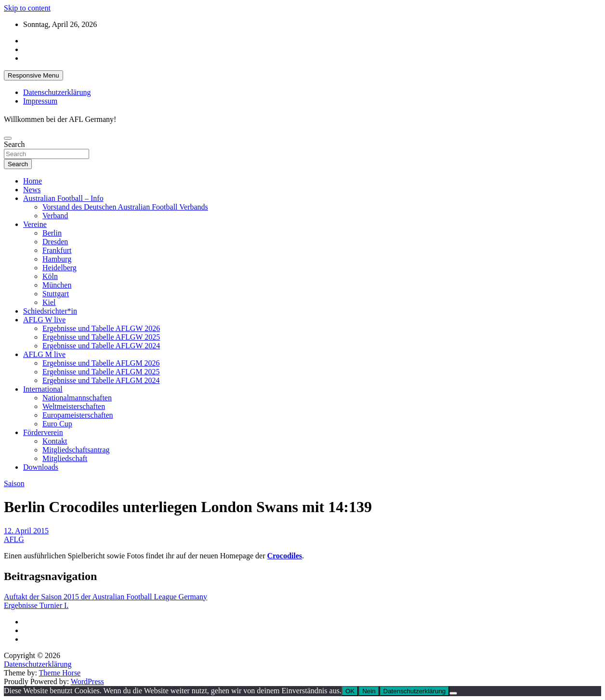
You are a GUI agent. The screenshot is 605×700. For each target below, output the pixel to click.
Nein (369, 691)
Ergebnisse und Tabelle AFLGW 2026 (101, 328)
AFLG (14, 539)
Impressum (40, 101)
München (57, 285)
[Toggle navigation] (8, 138)
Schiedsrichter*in (50, 311)
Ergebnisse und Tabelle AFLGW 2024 (101, 346)
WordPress (87, 681)
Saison (14, 483)
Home (33, 181)
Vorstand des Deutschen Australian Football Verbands (125, 207)
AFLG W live (44, 320)
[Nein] (453, 693)
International (43, 389)
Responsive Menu (33, 75)
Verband (55, 216)
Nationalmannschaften (77, 398)
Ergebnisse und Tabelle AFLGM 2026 (101, 363)
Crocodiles (285, 556)
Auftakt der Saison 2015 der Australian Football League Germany (105, 597)
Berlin (52, 233)
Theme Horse (60, 673)
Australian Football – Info (63, 198)
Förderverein (43, 432)
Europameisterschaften (78, 415)
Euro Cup (57, 424)
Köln (50, 276)
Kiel (49, 302)
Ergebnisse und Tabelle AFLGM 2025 (101, 372)
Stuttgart (56, 294)
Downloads (41, 467)
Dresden (55, 242)
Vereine (35, 224)
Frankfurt (57, 250)
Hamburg (57, 259)
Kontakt (55, 441)
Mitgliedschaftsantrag (76, 450)
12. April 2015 (26, 531)
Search (14, 144)
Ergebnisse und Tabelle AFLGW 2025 (101, 337)
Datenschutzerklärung (57, 92)
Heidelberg (59, 268)
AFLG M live (44, 354)
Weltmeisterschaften (74, 406)
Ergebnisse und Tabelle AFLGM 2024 (101, 380)
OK (350, 691)
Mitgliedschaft (65, 458)
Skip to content (27, 8)
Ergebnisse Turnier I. (36, 605)
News (32, 190)
